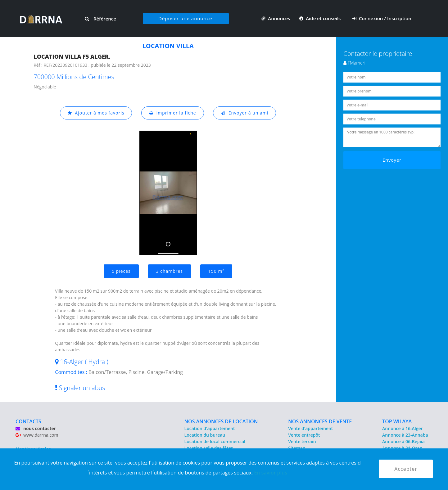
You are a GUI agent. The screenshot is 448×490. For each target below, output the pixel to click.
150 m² (216, 271)
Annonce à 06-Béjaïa (403, 441)
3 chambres (170, 271)
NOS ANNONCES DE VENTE (320, 421)
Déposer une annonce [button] (185, 18)
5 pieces (121, 271)
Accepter (406, 469)
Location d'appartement (210, 428)
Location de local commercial (215, 441)
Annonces (276, 18)
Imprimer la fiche (173, 113)
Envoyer (392, 160)
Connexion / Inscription (382, 18)
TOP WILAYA (397, 421)
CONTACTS (28, 421)
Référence (100, 19)
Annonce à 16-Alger (402, 428)
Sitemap (297, 448)
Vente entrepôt (304, 435)
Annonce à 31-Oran (402, 448)
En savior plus (271, 473)
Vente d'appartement (310, 428)
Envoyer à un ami (244, 113)
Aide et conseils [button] (321, 18)
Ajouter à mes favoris (96, 113)
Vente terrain (302, 441)
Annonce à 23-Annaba (405, 435)
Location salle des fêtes (209, 448)
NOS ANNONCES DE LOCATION (221, 421)
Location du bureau (205, 435)
